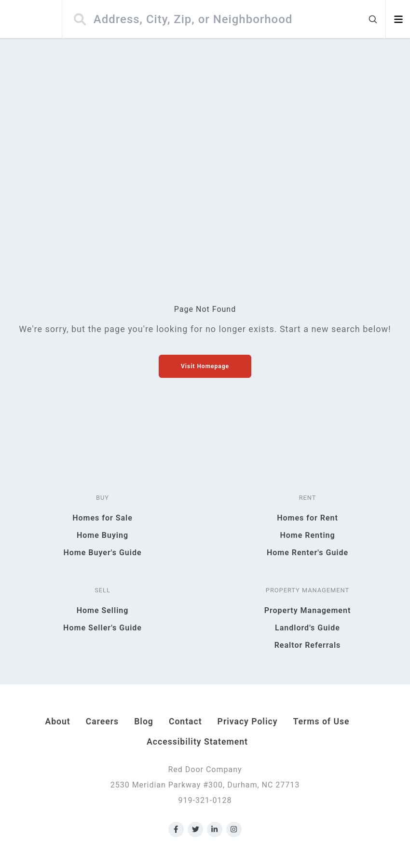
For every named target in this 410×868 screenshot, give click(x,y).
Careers (102, 721)
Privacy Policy (248, 721)
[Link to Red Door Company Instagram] (234, 829)
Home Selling (103, 610)
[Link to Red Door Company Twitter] (195, 829)
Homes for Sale (102, 518)
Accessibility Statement (197, 742)
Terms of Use (321, 721)
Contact (185, 721)
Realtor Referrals (308, 645)
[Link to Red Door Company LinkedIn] (215, 829)
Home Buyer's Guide (102, 553)
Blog (144, 721)
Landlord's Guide (307, 628)
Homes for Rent (307, 518)
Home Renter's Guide (307, 553)
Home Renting (307, 535)
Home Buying (102, 535)
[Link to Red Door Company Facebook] (176, 829)
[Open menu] (398, 19)
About (57, 721)
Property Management (308, 610)
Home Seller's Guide (102, 628)
